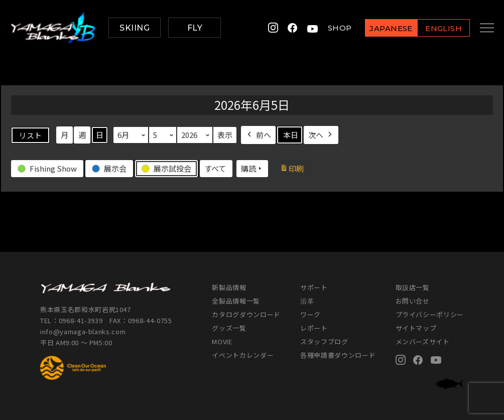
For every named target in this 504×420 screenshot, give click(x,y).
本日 (291, 135)
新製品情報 (229, 287)
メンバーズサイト (423, 341)
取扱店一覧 (413, 287)
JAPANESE (383, 28)
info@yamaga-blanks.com (83, 331)
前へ (258, 135)
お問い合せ (413, 301)
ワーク (310, 314)
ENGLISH (435, 28)
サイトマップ (416, 328)
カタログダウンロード (246, 314)
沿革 (307, 301)
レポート (314, 328)
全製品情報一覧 (236, 301)
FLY (195, 28)
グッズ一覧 (229, 328)
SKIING (135, 28)
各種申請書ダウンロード (338, 355)
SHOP (331, 28)
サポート (314, 287)
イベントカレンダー (243, 355)
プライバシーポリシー (430, 314)
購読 (252, 169)
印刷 (295, 170)
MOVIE (222, 341)
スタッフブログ (324, 341)
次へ (321, 135)
